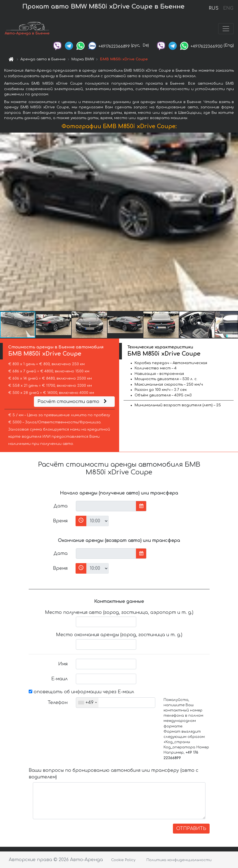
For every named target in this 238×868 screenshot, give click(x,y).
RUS (214, 8)
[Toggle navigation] (226, 29)
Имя (63, 664)
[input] (106, 506)
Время (60, 521)
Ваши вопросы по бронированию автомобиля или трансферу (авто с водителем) (113, 774)
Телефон (58, 703)
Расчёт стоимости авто (73, 402)
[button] (233, 222)
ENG (228, 8)
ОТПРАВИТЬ (191, 829)
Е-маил (59, 679)
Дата (61, 506)
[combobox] (87, 703)
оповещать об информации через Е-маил (81, 692)
